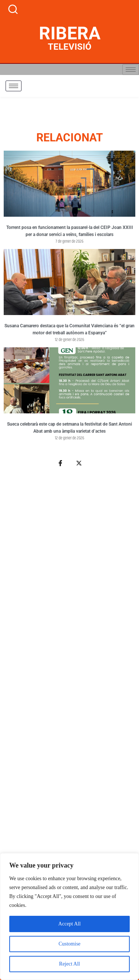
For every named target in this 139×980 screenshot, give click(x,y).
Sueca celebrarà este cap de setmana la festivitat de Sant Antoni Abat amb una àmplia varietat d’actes (69, 428)
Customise (69, 944)
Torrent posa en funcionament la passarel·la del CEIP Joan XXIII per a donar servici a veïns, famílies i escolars (70, 231)
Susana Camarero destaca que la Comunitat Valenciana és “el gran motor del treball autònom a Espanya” (69, 330)
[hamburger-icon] (131, 70)
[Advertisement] (69, 706)
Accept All (69, 924)
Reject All (69, 964)
